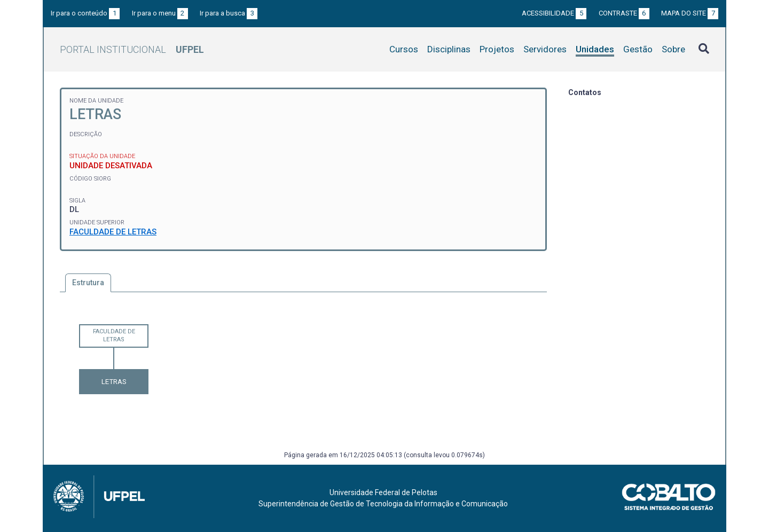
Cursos (404, 49)
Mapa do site (690, 13)
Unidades (595, 49)
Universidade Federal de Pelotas (383, 492)
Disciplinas (449, 49)
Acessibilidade (554, 13)
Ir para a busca (229, 13)
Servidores (545, 49)
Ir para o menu (160, 13)
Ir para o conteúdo (85, 13)
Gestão (638, 49)
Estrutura (88, 283)
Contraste (624, 13)
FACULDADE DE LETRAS (113, 232)
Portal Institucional (132, 49)
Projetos (497, 49)
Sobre (673, 49)
